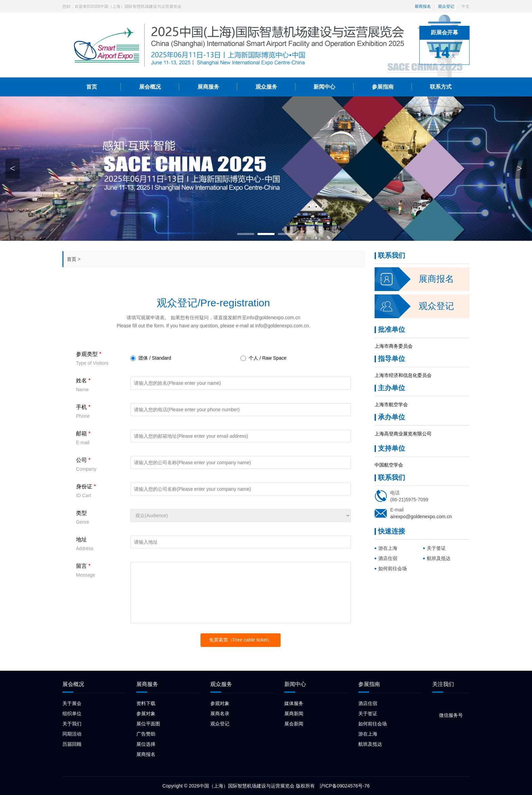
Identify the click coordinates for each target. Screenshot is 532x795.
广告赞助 (146, 734)
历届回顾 (72, 744)
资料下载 (146, 703)
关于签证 (436, 548)
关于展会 (72, 703)
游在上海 (388, 548)
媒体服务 (294, 703)
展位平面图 (148, 724)
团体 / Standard (151, 358)
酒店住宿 (388, 558)
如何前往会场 (393, 568)
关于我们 (72, 724)
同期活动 (72, 734)
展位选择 (146, 744)
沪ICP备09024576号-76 (345, 786)
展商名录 (220, 713)
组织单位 (72, 713)
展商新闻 (294, 713)
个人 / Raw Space (263, 358)
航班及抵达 (439, 558)
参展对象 (146, 713)
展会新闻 (294, 724)
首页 (72, 259)
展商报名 (423, 6)
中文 (465, 6)
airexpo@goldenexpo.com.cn (421, 517)
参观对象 (220, 703)
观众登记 (446, 6)
